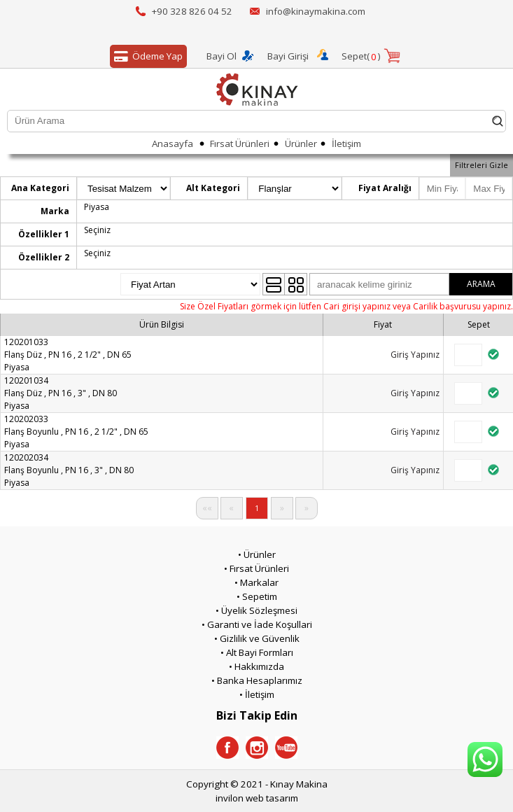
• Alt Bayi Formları (257, 652)
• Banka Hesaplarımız (257, 680)
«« (207, 508)
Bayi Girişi (288, 56)
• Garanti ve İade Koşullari (257, 624)
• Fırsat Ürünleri (256, 568)
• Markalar (256, 582)
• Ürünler (257, 554)
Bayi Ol (222, 56)
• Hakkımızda (256, 666)
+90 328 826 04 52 (192, 11)
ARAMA (481, 284)
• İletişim (257, 694)
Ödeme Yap (146, 57)
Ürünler (301, 143)
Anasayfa (173, 143)
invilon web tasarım (257, 798)
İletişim (346, 143)
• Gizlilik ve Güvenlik (257, 638)
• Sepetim (257, 596)
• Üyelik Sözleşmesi (256, 610)
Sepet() (361, 57)
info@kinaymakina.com (316, 11)
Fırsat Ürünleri (240, 143)
